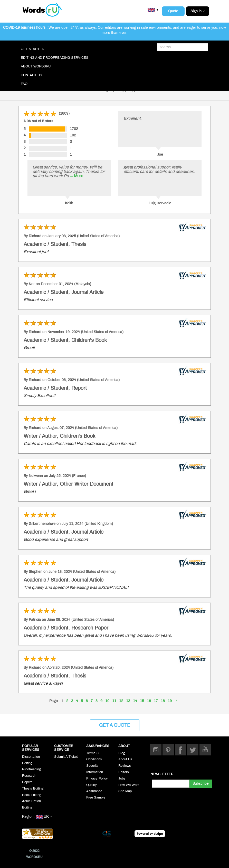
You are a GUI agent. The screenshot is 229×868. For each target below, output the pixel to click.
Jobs (122, 779)
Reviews (125, 766)
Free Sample (96, 797)
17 (156, 701)
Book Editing (32, 795)
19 (170, 701)
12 (121, 701)
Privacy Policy (97, 779)
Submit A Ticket (66, 757)
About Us (125, 759)
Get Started (32, 49)
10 (107, 701)
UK (44, 817)
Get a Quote (115, 725)
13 (128, 701)
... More (77, 176)
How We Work (129, 785)
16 (149, 701)
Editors (124, 772)
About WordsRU (36, 66)
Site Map (125, 791)
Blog (122, 753)
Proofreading (31, 769)
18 (163, 701)
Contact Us (31, 75)
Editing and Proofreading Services (55, 58)
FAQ (24, 84)
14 (135, 701)
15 (142, 701)
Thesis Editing (33, 789)
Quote (173, 11)
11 (114, 701)
